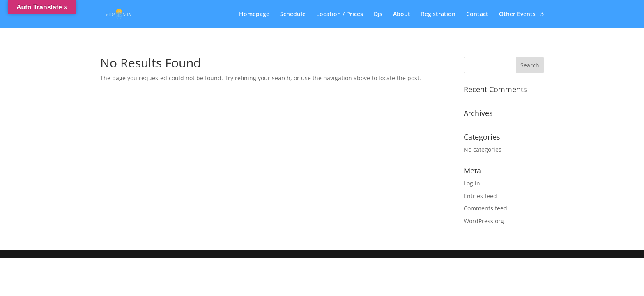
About (402, 14)
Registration (438, 14)
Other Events (517, 14)
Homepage (254, 14)
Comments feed (485, 208)
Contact (477, 14)
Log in (472, 183)
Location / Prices (340, 14)
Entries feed (480, 196)
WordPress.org (484, 221)
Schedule (293, 14)
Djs (378, 14)
